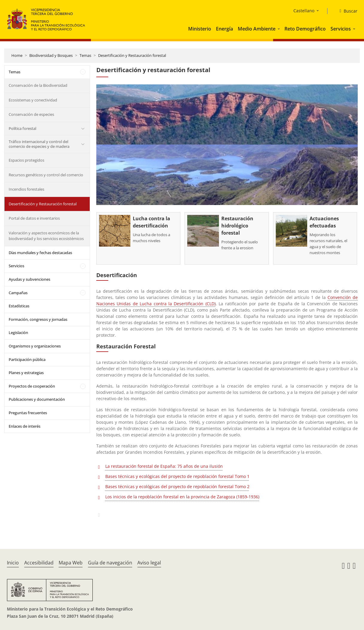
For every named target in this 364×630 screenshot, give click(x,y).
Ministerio (200, 29)
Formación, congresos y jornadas (38, 319)
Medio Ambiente (257, 29)
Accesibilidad (39, 563)
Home (17, 55)
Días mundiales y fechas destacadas (40, 253)
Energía (224, 29)
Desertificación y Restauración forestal (132, 55)
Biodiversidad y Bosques (51, 55)
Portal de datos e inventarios (34, 218)
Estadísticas (19, 306)
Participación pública (27, 359)
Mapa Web (71, 563)
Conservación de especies (31, 114)
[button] (279, 29)
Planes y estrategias (26, 373)
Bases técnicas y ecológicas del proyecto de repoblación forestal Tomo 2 (177, 486)
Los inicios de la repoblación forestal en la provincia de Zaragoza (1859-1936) (182, 497)
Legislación (18, 333)
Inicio (13, 563)
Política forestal (22, 128)
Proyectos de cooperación (32, 386)
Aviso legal (149, 563)
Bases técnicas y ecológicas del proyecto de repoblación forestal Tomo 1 (177, 476)
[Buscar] (346, 11)
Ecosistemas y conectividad (33, 100)
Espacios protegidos (26, 160)
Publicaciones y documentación (37, 399)
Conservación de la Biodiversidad (38, 85)
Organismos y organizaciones (35, 346)
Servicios (341, 29)
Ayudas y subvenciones (29, 279)
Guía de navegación (110, 563)
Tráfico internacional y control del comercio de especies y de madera (39, 144)
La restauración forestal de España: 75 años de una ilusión (164, 466)
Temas (85, 55)
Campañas (18, 293)
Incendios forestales (26, 189)
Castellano (304, 11)
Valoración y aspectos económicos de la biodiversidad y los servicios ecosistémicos (46, 236)
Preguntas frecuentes (28, 413)
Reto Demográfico (305, 29)
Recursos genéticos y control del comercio (46, 175)
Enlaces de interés (25, 426)
